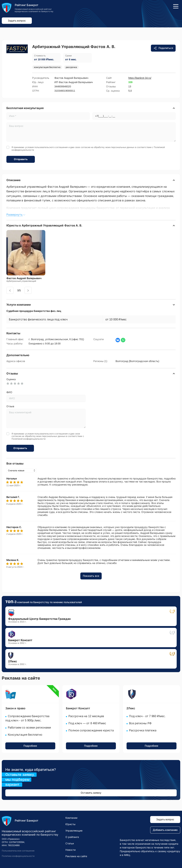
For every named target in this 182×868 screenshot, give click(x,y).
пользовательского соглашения (51, 147)
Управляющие (74, 831)
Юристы (70, 824)
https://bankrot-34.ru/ (140, 78)
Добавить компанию (165, 830)
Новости (70, 850)
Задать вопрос (17, 21)
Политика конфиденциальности (18, 856)
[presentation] (10, 290)
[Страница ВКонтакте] (118, 340)
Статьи (70, 843)
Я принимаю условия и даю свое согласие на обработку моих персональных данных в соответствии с (88, 149)
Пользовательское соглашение (18, 851)
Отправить (21, 159)
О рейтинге (72, 837)
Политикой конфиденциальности (29, 439)
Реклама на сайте (76, 856)
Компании (71, 818)
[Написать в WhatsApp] (123, 340)
